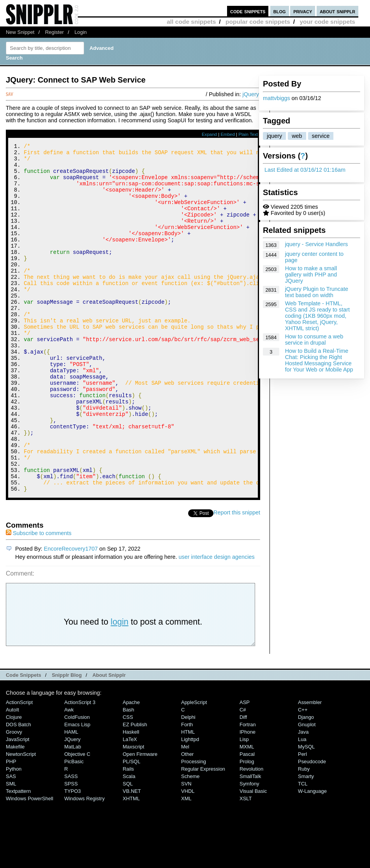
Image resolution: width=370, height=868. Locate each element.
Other (187, 820)
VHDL (188, 857)
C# (243, 775)
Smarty (306, 842)
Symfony (249, 849)
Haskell (131, 797)
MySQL (306, 812)
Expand (209, 134)
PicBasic (74, 827)
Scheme (190, 842)
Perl (302, 820)
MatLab (73, 812)
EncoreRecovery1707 (71, 614)
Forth (187, 790)
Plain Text (248, 134)
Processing (194, 827)
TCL (303, 849)
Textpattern (18, 857)
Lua (302, 805)
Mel (185, 812)
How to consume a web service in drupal (314, 340)
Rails (128, 834)
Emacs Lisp (77, 790)
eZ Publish (135, 790)
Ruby (304, 834)
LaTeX (130, 805)
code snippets (248, 11)
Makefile (15, 812)
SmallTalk (250, 842)
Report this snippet (237, 578)
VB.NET (132, 857)
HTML (188, 797)
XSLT (246, 864)
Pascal (247, 820)
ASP (245, 768)
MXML (247, 812)
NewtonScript (21, 820)
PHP (11, 827)
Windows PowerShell (30, 864)
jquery (274, 136)
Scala (129, 842)
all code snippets (191, 22)
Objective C (77, 820)
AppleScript (194, 768)
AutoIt (12, 775)
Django (306, 783)
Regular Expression (203, 834)
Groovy (14, 797)
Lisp (244, 805)
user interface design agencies (216, 622)
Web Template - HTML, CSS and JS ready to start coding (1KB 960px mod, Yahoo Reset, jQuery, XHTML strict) (317, 316)
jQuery (251, 94)
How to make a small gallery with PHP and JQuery (311, 275)
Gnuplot (307, 790)
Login (81, 32)
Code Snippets (24, 740)
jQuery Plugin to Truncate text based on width (317, 292)
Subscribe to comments (39, 599)
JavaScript (18, 805)
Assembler (310, 768)
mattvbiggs (277, 98)
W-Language (312, 857)
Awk (69, 775)
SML (11, 849)
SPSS (71, 849)
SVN (186, 849)
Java (303, 797)
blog (280, 11)
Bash (129, 775)
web (297, 136)
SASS (71, 842)
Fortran (248, 790)
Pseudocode (312, 827)
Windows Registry (85, 864)
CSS (128, 783)
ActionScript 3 (80, 768)
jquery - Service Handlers (317, 244)
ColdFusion (77, 783)
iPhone (248, 797)
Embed (228, 134)
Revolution (251, 834)
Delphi (188, 783)
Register (55, 32)
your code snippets (327, 22)
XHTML (131, 864)
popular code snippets (258, 22)
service (321, 136)
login (120, 687)
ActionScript (19, 768)
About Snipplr (109, 740)
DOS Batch (18, 790)
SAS (11, 842)
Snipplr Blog (67, 740)
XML (186, 864)
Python (14, 834)
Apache (131, 768)
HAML (71, 797)
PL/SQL (131, 827)
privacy (303, 11)
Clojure (14, 783)
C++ (303, 775)
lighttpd (190, 805)
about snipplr (337, 11)
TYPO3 (72, 857)
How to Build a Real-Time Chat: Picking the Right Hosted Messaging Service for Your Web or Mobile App (319, 360)
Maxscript (133, 812)
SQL (128, 849)
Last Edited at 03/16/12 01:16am (305, 170)
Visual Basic (253, 857)
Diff (243, 783)
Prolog (247, 827)
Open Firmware (140, 820)
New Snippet (20, 32)
